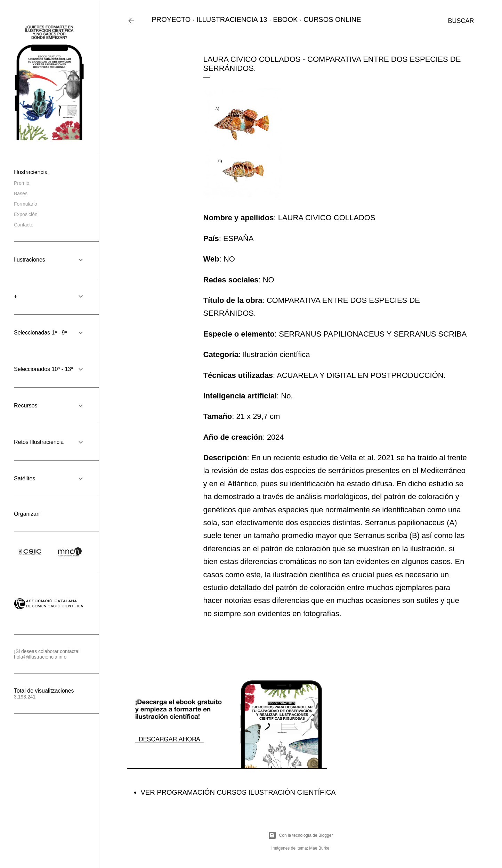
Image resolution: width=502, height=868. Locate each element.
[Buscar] (461, 21)
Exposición (26, 214)
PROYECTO (171, 19)
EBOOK (285, 19)
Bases (21, 193)
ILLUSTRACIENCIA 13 (232, 19)
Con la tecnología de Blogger (301, 835)
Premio (22, 183)
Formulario (26, 204)
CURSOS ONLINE (332, 19)
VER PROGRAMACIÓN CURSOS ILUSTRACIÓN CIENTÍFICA (238, 792)
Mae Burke (319, 848)
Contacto (24, 225)
